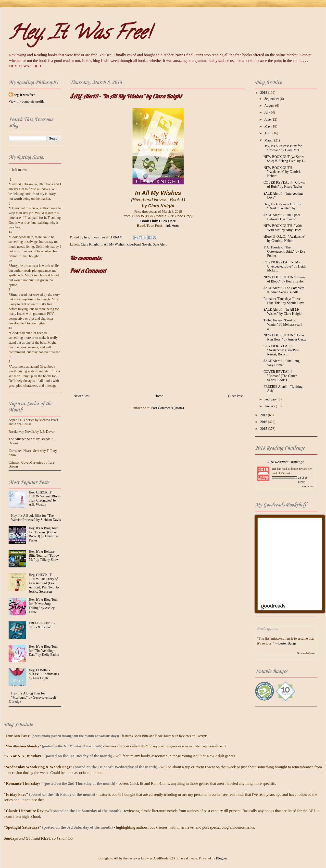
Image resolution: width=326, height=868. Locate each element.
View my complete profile (27, 101)
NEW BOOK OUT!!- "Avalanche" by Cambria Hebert (282, 172)
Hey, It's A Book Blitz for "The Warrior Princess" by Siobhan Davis (36, 518)
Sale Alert (160, 244)
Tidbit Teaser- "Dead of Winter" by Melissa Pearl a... (283, 324)
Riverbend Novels (139, 244)
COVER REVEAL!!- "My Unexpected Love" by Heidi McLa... (285, 266)
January (270, 406)
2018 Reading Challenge (285, 462)
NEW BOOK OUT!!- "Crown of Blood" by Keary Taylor (284, 279)
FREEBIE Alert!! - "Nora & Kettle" (42, 625)
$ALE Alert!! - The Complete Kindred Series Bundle (284, 290)
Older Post (236, 396)
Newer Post (81, 396)
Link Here (172, 226)
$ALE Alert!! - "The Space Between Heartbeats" (282, 217)
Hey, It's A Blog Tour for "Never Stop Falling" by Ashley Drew (43, 606)
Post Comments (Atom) (168, 408)
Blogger (221, 858)
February (271, 399)
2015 (264, 429)
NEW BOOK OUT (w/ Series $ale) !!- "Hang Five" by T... (285, 159)
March (269, 140)
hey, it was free (24, 95)
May (268, 126)
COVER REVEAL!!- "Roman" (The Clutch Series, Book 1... (280, 376)
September (272, 99)
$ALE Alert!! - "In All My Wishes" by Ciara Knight (282, 312)
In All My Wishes (112, 244)
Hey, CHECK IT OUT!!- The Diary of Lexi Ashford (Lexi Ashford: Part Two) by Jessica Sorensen (44, 583)
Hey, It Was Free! (80, 35)
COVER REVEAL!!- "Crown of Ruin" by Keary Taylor (284, 185)
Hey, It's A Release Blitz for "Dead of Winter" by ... (283, 206)
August (270, 106)
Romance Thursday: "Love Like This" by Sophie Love (284, 301)
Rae (274, 469)
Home (159, 396)
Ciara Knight (90, 244)
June (268, 120)
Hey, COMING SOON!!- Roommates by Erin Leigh (44, 674)
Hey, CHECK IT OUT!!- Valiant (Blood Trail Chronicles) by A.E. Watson (45, 499)
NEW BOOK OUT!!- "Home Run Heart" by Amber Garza (285, 337)
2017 (264, 415)
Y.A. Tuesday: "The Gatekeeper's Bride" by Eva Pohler (284, 252)
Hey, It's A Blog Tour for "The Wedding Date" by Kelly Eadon (44, 651)
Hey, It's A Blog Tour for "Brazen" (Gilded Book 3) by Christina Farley (43, 534)
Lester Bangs (287, 643)
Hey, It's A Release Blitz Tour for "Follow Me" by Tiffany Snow (44, 556)
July (268, 112)
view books (308, 487)
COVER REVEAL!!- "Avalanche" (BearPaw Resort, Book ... (281, 350)
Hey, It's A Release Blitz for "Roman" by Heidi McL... (283, 148)
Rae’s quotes (268, 628)
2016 (264, 422)
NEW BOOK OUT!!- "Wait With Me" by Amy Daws (283, 228)
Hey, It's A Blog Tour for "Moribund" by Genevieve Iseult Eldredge (32, 698)
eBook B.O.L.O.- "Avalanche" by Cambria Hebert (284, 239)
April (268, 133)
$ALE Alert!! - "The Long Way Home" (282, 363)
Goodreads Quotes (306, 653)
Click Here (167, 221)
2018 (264, 93)
